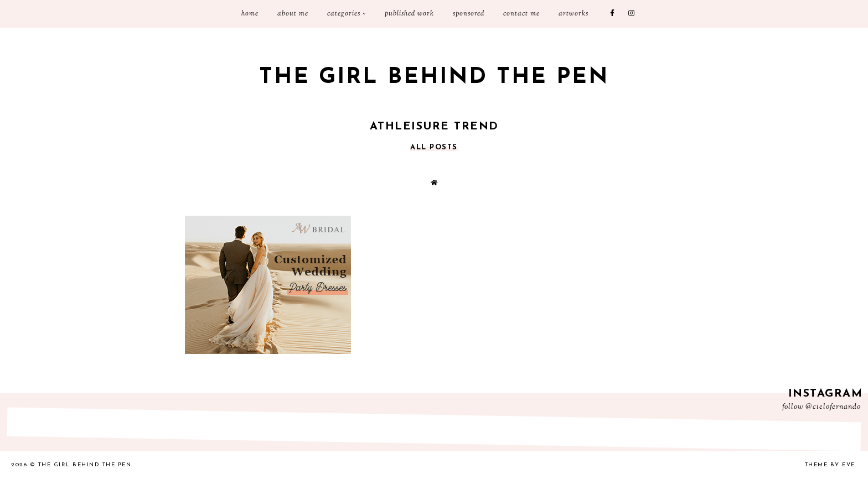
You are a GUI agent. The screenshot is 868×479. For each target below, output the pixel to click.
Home (250, 14)
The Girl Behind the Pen (434, 77)
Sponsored (469, 14)
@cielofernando (833, 407)
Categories (344, 14)
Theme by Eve (830, 465)
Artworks (573, 14)
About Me (293, 14)
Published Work (409, 14)
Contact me (521, 14)
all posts (434, 147)
